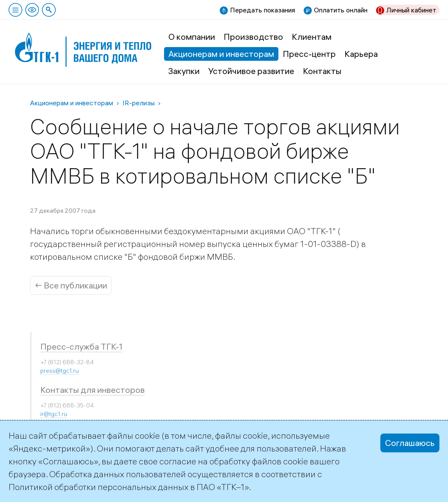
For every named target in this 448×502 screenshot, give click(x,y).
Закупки (184, 71)
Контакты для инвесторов (93, 390)
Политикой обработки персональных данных (99, 487)
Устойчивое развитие (251, 71)
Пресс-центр (309, 54)
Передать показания (263, 10)
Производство (253, 37)
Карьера (361, 54)
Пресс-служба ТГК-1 (81, 346)
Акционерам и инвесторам (221, 54)
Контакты (322, 71)
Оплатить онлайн (341, 10)
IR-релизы (139, 103)
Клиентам (312, 37)
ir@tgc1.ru (54, 414)
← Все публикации (71, 285)
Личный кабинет (411, 10)
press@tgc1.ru (60, 371)
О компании (192, 37)
